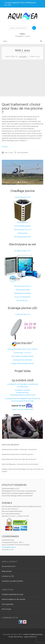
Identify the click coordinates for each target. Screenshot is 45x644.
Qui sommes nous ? (9, 566)
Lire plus (5, 147)
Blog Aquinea (7, 571)
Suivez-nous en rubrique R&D (23, 409)
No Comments (23, 153)
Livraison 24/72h (8, 576)
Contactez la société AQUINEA (12, 581)
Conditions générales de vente (12, 594)
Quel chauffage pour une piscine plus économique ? (20, 464)
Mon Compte (6, 609)
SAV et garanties (8, 604)
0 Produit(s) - (23, 35)
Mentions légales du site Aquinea (13, 599)
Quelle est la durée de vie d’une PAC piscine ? (18, 454)
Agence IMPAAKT (30, 637)
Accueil (23, 57)
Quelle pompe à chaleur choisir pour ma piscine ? (19, 449)
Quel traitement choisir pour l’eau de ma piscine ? (22, 108)
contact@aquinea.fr (9, 547)
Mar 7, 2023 (9, 153)
